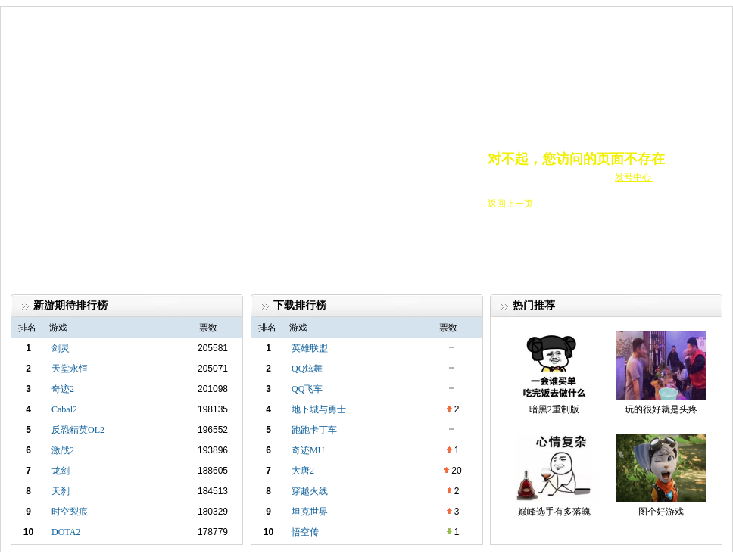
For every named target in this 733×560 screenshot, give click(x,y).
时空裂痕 (70, 512)
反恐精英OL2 (78, 430)
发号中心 (634, 177)
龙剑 (61, 471)
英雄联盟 (310, 348)
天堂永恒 (70, 369)
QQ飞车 (307, 389)
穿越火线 (310, 491)
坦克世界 (310, 512)
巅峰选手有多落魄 (554, 512)
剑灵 (61, 348)
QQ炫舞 (307, 369)
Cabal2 (64, 409)
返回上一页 (510, 204)
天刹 (61, 491)
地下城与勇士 (319, 409)
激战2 (63, 450)
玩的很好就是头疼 (661, 409)
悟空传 (305, 532)
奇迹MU (308, 450)
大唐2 (303, 471)
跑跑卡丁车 (314, 430)
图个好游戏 (661, 512)
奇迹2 (63, 389)
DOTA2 (66, 532)
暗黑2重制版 (554, 409)
